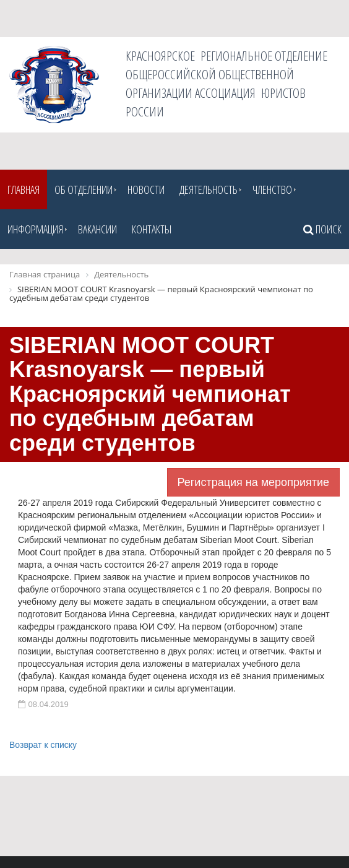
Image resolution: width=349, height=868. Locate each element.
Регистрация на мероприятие (253, 482)
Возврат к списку (43, 745)
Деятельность (209, 189)
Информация (35, 229)
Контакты (152, 229)
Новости (146, 189)
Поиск (322, 229)
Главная (24, 189)
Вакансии (97, 229)
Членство (272, 189)
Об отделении (84, 189)
